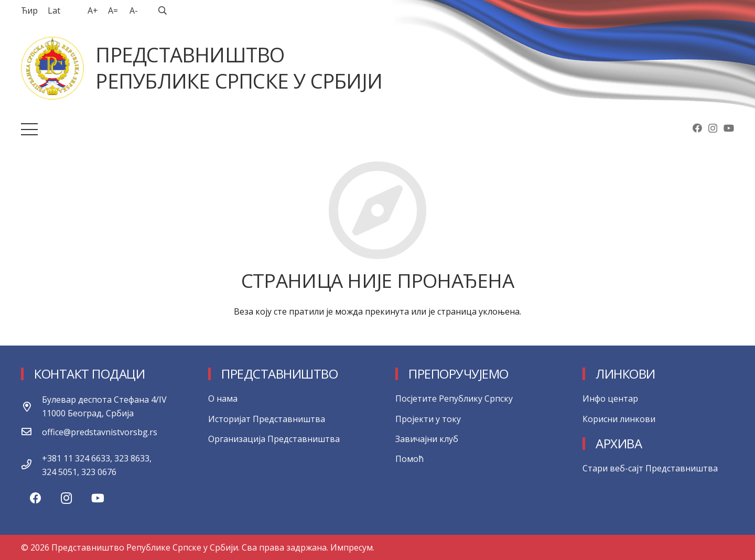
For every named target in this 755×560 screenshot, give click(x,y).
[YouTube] (729, 128)
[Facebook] (697, 128)
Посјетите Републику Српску (454, 399)
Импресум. (352, 547)
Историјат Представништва (267, 419)
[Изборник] (29, 130)
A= (113, 10)
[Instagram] (713, 128)
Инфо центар (610, 399)
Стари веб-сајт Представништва (650, 468)
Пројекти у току (428, 419)
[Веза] (52, 68)
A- (134, 10)
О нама (223, 399)
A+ (93, 10)
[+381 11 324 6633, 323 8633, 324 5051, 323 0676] (31, 465)
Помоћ (409, 459)
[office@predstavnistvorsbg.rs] (31, 432)
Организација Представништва (274, 439)
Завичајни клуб (427, 439)
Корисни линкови (619, 419)
